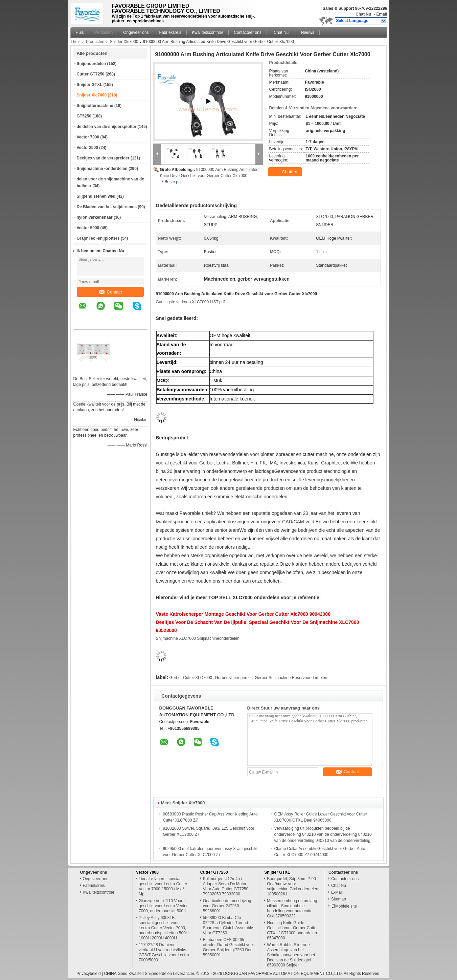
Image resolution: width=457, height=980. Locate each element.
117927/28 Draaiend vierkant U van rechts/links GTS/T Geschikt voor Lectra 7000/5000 (164, 952)
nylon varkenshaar (95, 217)
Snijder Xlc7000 (124, 42)
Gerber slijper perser (234, 678)
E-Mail (337, 892)
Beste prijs (174, 182)
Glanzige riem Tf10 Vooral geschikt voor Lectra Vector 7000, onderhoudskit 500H (163, 906)
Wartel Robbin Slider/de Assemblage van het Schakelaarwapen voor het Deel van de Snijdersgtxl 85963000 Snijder (291, 955)
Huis (80, 32)
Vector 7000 (88, 137)
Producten (104, 32)
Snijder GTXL (90, 85)
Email (382, 14)
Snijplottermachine (95, 106)
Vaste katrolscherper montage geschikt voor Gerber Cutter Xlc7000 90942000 (243, 614)
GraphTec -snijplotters (98, 238)
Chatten (286, 172)
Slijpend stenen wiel (96, 196)
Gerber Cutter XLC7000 (191, 678)
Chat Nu (363, 14)
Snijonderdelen (92, 64)
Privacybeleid (88, 974)
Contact (110, 292)
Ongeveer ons (136, 32)
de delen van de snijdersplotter (107, 127)
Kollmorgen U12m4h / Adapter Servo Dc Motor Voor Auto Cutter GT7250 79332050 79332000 (226, 886)
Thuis (76, 42)
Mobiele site (344, 906)
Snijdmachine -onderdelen (102, 169)
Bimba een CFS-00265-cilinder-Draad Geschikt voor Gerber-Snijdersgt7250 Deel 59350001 (228, 947)
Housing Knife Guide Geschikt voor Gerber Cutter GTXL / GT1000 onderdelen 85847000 (292, 930)
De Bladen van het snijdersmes (107, 207)
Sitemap (339, 899)
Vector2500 (87, 148)
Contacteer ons (247, 32)
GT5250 (84, 116)
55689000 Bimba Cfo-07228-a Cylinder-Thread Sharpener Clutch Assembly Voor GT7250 (228, 925)
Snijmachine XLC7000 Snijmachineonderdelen (198, 638)
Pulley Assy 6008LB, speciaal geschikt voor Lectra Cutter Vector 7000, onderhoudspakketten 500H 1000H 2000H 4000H (164, 928)
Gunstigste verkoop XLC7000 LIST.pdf (190, 302)
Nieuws (308, 32)
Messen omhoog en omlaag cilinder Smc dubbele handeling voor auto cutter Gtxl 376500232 (292, 908)
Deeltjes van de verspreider (103, 158)
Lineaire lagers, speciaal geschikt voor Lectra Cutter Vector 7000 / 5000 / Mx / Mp (163, 886)
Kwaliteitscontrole (208, 32)
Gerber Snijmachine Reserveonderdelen (291, 678)
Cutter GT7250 (91, 74)
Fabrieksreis (170, 32)
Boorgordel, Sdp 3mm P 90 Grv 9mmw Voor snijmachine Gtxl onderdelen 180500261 (292, 886)
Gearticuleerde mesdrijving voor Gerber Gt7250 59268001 (227, 906)
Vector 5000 (88, 228)
